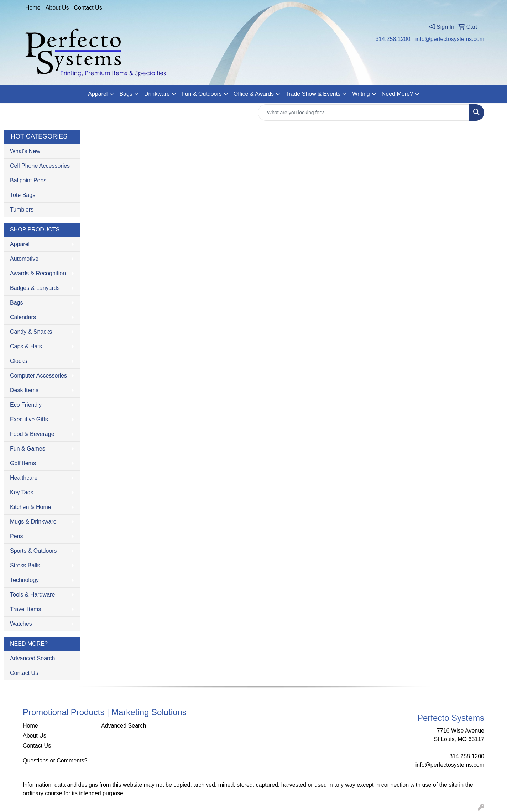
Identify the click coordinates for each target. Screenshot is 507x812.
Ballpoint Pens (28, 180)
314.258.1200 (393, 39)
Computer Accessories (38, 376)
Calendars (23, 317)
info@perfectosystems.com (450, 39)
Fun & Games (28, 449)
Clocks (19, 361)
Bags (126, 94)
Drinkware (157, 94)
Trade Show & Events (313, 94)
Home (33, 8)
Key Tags (22, 492)
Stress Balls (25, 565)
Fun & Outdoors (202, 94)
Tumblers (22, 210)
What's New (25, 151)
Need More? (397, 94)
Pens (16, 536)
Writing (361, 94)
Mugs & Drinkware (33, 522)
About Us (57, 8)
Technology (24, 580)
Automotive (24, 259)
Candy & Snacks (31, 332)
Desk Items (24, 390)
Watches (21, 624)
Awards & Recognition (38, 273)
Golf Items (23, 463)
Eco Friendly (26, 405)
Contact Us (88, 8)
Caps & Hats (26, 346)
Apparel (98, 94)
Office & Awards (254, 94)
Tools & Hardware (32, 595)
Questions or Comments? (55, 761)
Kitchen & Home (31, 507)
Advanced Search (32, 658)
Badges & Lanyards (35, 288)
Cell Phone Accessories (40, 166)
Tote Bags (23, 195)
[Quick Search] (364, 113)
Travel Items (25, 609)
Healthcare (24, 478)
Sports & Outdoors (33, 551)
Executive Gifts (29, 419)
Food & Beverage (32, 434)
